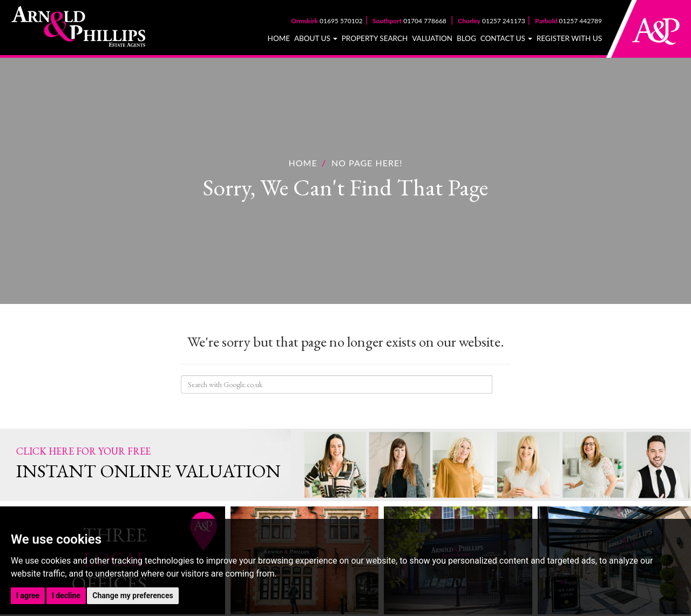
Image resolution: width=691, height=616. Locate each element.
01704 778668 (410, 21)
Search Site (501, 384)
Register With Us (569, 38)
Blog (466, 38)
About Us (316, 38)
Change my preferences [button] (133, 595)
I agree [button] (28, 595)
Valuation (432, 38)
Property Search (375, 38)
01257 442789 (568, 21)
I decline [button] (66, 595)
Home (279, 38)
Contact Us (507, 38)
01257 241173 (491, 21)
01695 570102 (327, 21)
